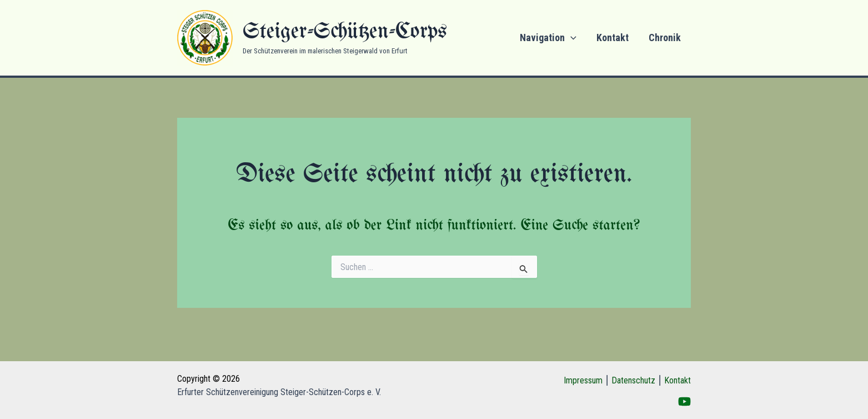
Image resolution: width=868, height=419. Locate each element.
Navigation (548, 38)
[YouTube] (684, 401)
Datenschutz (633, 380)
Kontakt (613, 38)
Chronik (665, 38)
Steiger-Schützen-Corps (345, 32)
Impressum (583, 380)
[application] (571, 38)
